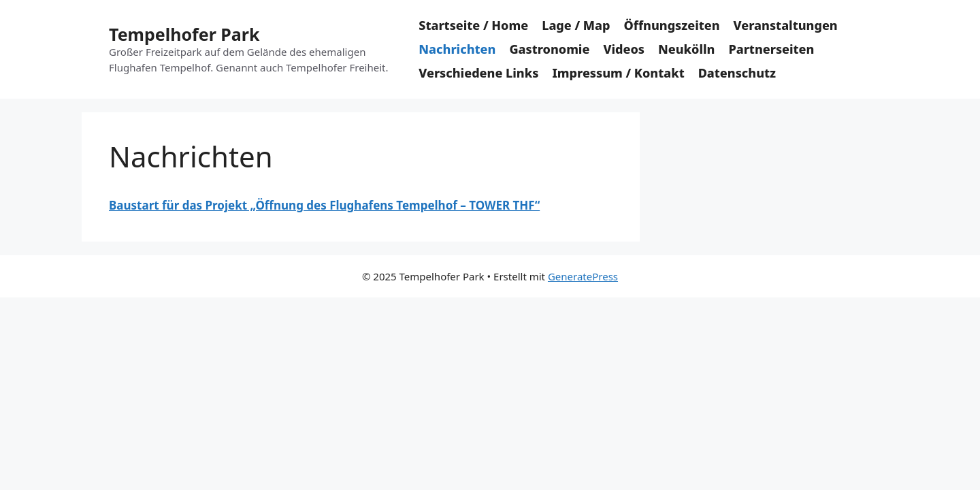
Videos (624, 49)
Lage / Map (576, 25)
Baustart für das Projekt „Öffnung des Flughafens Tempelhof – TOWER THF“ (324, 205)
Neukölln (686, 49)
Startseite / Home (473, 25)
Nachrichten (457, 49)
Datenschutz (737, 73)
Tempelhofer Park (184, 34)
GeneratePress (583, 276)
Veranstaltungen (786, 25)
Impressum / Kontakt (618, 73)
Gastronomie (549, 49)
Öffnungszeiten (671, 25)
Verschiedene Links (478, 73)
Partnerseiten (771, 49)
